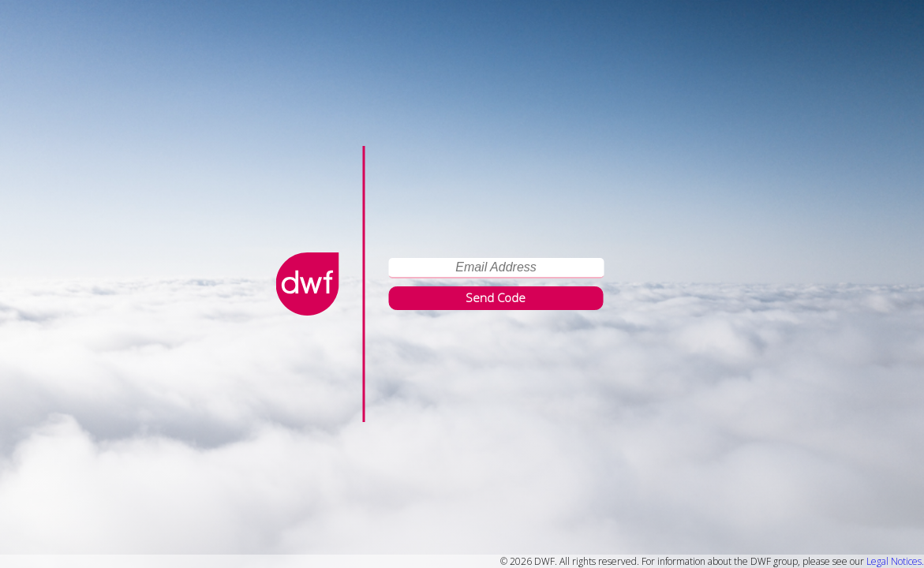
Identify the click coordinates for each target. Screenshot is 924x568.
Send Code (496, 297)
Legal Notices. (895, 561)
